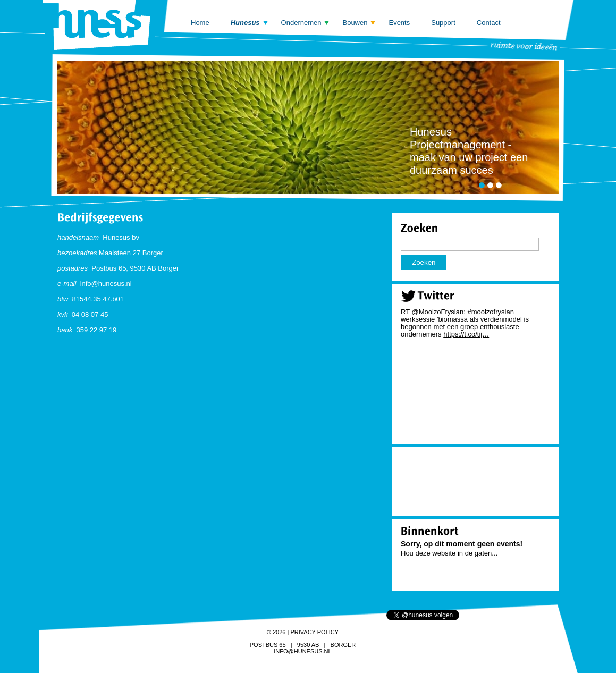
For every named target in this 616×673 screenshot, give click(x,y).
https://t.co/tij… (466, 334)
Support (443, 23)
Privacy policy (314, 632)
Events (399, 23)
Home (200, 23)
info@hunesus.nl (302, 651)
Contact (489, 23)
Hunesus (245, 23)
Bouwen (355, 23)
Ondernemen (301, 23)
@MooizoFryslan (437, 312)
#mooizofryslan (490, 312)
